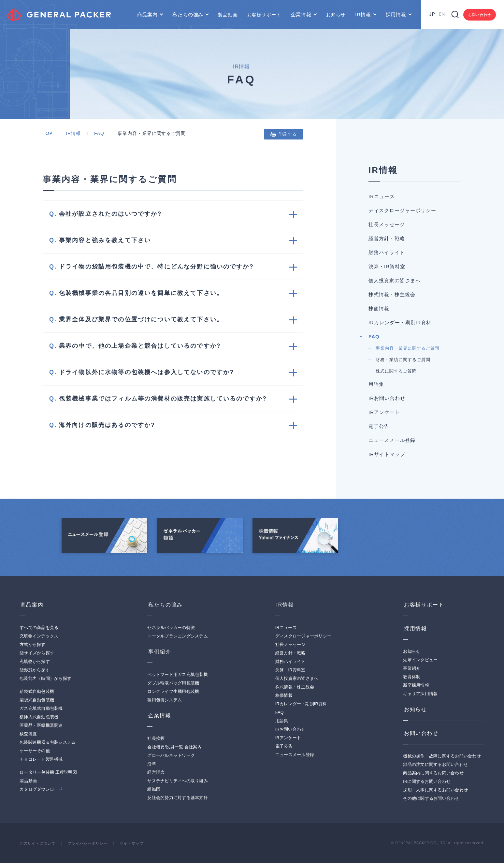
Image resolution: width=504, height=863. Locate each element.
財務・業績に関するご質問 (403, 360)
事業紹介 (412, 668)
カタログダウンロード (41, 789)
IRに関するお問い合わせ (427, 782)
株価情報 (379, 308)
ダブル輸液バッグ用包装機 (173, 683)
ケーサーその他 (35, 751)
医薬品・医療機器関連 (41, 725)
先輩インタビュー (420, 660)
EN (442, 14)
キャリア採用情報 (420, 694)
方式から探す (33, 645)
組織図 (154, 789)
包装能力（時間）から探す (45, 679)
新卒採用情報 (416, 685)
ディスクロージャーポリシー (402, 210)
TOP (48, 133)
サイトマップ (139, 843)
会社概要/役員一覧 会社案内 (174, 747)
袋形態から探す (35, 670)
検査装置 (28, 734)
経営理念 (156, 772)
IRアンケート (384, 412)
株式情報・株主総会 (392, 294)
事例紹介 (159, 652)
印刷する (288, 134)
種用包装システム (165, 700)
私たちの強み (188, 15)
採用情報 (396, 15)
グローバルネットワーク (171, 755)
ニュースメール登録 (392, 440)
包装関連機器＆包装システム (48, 742)
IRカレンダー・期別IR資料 (400, 322)
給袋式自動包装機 (37, 692)
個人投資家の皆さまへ (395, 280)
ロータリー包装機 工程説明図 (48, 772)
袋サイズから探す (37, 653)
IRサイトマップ (387, 454)
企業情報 (301, 15)
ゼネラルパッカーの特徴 (171, 628)
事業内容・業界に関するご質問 (407, 348)
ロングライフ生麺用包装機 (173, 692)
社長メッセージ (387, 224)
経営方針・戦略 (387, 238)
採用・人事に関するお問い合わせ (435, 790)
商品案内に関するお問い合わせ (433, 773)
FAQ (99, 133)
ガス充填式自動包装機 (41, 709)
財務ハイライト (387, 252)
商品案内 (147, 15)
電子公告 (379, 426)
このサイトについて (39, 843)
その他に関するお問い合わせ (431, 798)
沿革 (152, 764)
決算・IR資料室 (387, 266)
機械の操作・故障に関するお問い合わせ (442, 756)
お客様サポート (264, 15)
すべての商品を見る (39, 628)
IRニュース (382, 196)
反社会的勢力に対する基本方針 (178, 798)
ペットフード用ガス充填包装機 (178, 675)
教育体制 (412, 677)
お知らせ (336, 15)
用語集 (376, 384)
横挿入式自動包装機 (39, 717)
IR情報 (363, 15)
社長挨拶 (156, 739)
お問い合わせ (480, 15)
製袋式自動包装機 (37, 700)
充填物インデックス (39, 636)
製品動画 (228, 15)
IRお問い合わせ (387, 398)
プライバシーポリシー (92, 843)
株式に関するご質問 (396, 371)
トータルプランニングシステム (178, 636)
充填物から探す (35, 662)
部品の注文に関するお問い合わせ (435, 765)
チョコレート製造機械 (41, 759)
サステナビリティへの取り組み (178, 781)
